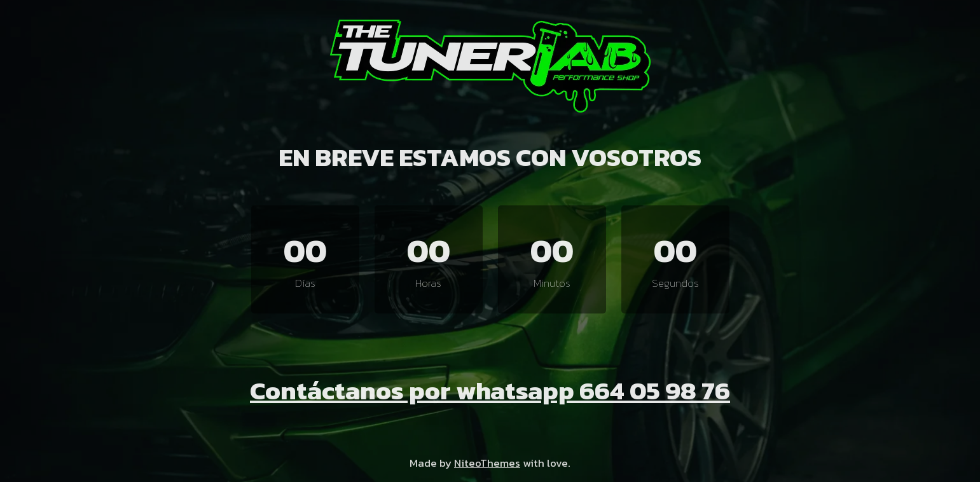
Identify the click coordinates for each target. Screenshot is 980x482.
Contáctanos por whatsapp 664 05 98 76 (490, 390)
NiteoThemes (487, 463)
